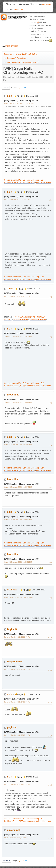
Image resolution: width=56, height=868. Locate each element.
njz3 (9, 96)
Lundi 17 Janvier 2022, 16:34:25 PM (17, 669)
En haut (6, 861)
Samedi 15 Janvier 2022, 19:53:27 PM (18, 402)
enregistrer (18, 9)
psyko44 (12, 727)
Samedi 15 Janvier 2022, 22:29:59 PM (18, 520)
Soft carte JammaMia (13, 180)
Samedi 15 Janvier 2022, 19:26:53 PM (18, 336)
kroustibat (13, 395)
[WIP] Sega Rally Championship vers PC (21, 101)
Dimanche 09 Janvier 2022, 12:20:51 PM (19, 104)
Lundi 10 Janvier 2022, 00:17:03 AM (17, 199)
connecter (47, 4)
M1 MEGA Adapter (21, 319)
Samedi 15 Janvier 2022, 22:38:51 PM (18, 562)
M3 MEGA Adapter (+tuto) (25, 317)
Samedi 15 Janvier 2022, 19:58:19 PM (18, 445)
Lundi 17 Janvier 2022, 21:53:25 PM (17, 784)
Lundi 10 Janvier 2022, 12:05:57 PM (17, 296)
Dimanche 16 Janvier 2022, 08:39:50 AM (19, 597)
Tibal (10, 289)
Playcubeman (15, 662)
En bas (6, 88)
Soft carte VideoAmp (31, 180)
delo (9, 694)
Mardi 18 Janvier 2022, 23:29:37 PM (17, 838)
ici (38, 22)
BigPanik (12, 629)
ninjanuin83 (14, 830)
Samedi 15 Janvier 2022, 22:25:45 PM (18, 487)
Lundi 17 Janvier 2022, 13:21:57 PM (17, 637)
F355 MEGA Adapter (38, 319)
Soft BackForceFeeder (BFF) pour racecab (24, 181)
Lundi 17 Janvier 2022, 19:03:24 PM (17, 735)
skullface (12, 590)
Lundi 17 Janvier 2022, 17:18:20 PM (17, 702)
